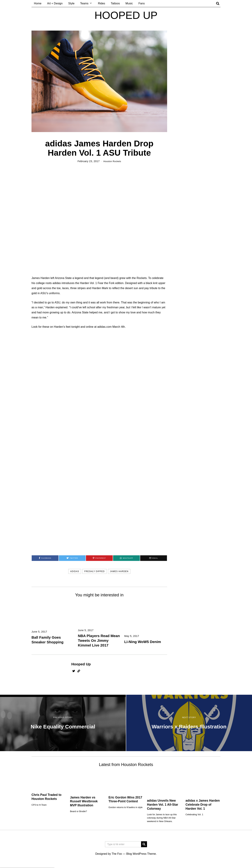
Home (38, 3)
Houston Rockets (112, 161)
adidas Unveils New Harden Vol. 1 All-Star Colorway (163, 805)
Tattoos (115, 3)
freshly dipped (94, 572)
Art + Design (55, 3)
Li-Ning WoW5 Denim (143, 642)
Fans (142, 3)
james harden (119, 572)
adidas (75, 572)
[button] (144, 845)
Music (129, 3)
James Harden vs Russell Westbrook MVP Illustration (84, 802)
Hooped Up (81, 664)
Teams (84, 3)
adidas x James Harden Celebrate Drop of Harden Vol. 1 (203, 805)
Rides (102, 3)
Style (71, 3)
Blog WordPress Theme (141, 854)
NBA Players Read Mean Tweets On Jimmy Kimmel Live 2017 (99, 641)
